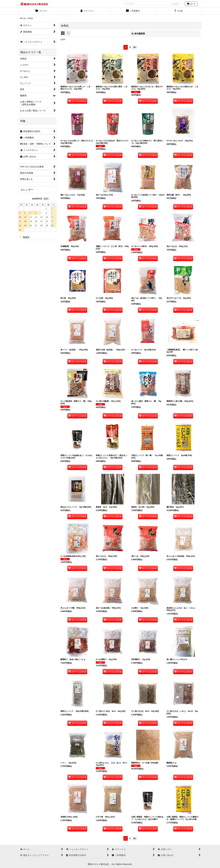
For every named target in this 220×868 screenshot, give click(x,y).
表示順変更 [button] (138, 34)
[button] (179, 11)
